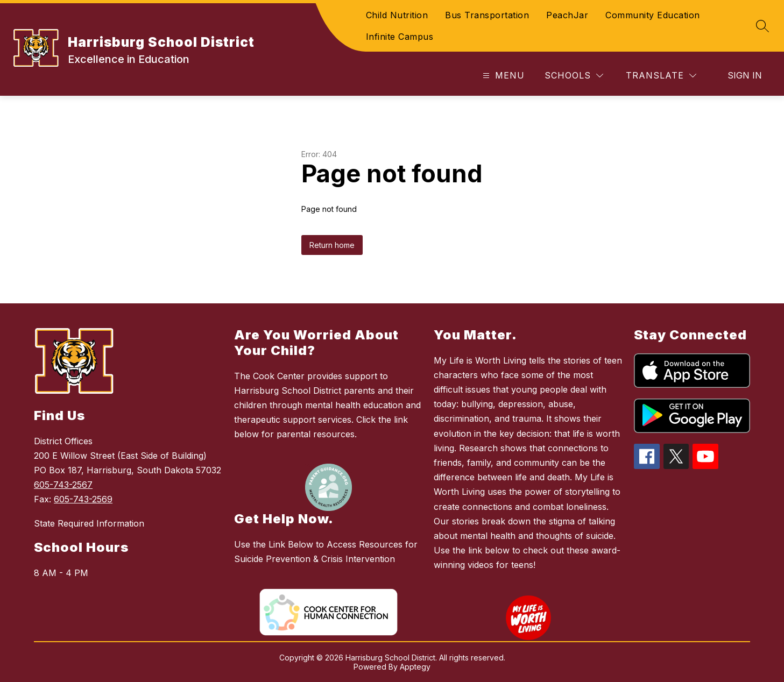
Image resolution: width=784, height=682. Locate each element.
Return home (332, 245)
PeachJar (567, 15)
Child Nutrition (397, 15)
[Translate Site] (661, 76)
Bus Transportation (487, 15)
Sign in (745, 75)
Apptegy (415, 667)
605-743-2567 (63, 485)
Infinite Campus (400, 37)
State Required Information (89, 523)
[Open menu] (502, 76)
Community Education (653, 15)
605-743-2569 (83, 499)
